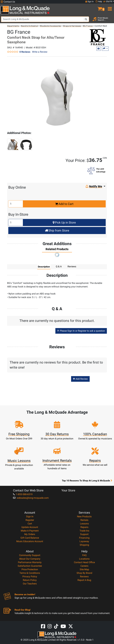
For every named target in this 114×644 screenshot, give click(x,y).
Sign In (30, 516)
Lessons (84, 524)
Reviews (84, 577)
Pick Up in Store (64, 223)
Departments (13, 26)
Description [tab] (44, 267)
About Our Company (30, 559)
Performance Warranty (30, 562)
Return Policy (30, 580)
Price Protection (30, 569)
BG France (88, 26)
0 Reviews (25, 52)
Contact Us (8, 2)
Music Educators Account (30, 541)
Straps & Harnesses (72, 26)
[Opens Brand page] (88, 37)
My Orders (30, 534)
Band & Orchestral (29, 26)
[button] (100, 8)
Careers (84, 566)
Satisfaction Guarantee (30, 566)
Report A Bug (84, 580)
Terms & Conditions (30, 573)
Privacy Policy (30, 577)
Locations (84, 559)
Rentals (84, 520)
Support (84, 534)
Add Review (80, 379)
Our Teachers (30, 584)
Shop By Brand (84, 573)
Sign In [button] (90, 1)
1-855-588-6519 (23, 494)
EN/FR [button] (108, 1)
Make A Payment (30, 531)
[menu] (109, 8)
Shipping (84, 545)
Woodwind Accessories (50, 26)
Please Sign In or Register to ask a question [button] (81, 331)
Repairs (84, 527)
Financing (84, 538)
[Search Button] (86, 19)
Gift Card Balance (30, 538)
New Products (84, 516)
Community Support (30, 555)
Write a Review (40, 52)
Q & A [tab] (59, 266)
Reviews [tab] (72, 266)
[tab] (57, 250)
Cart (30, 524)
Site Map (84, 569)
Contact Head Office (84, 562)
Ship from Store (57, 230)
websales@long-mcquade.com (31, 498)
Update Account (30, 527)
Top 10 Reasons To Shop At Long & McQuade (87, 480)
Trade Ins (84, 531)
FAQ (84, 555)
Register (30, 520)
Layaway (84, 541)
